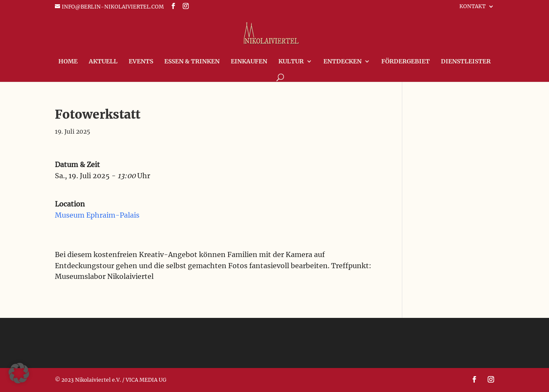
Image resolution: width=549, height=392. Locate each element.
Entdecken (342, 62)
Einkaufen (249, 62)
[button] (19, 373)
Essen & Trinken (192, 62)
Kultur (291, 62)
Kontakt (472, 7)
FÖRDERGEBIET (406, 62)
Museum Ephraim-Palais (97, 215)
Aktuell (103, 62)
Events (141, 62)
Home (68, 62)
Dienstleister (466, 62)
